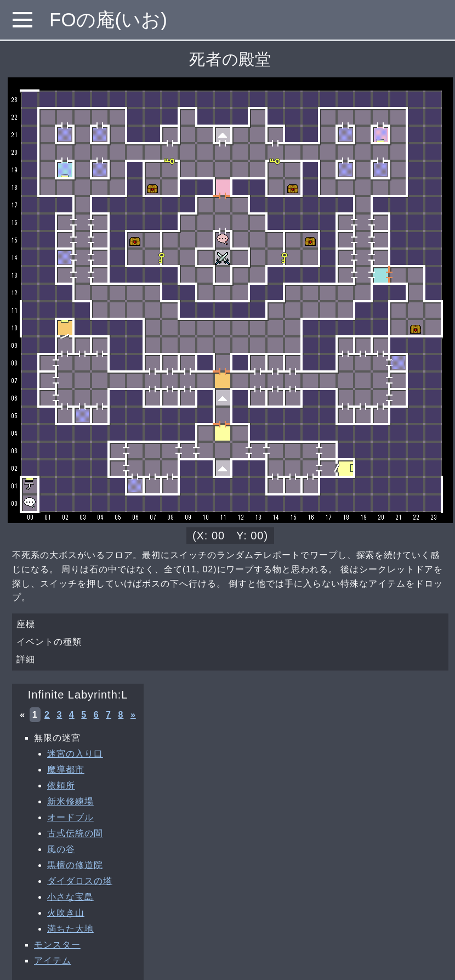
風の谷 (61, 849)
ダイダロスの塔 (80, 881)
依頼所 (61, 785)
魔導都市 (66, 770)
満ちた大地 (70, 929)
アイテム (53, 961)
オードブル (70, 817)
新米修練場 (70, 801)
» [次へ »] (133, 715)
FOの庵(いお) (108, 19)
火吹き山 (66, 913)
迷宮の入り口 (75, 754)
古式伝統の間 (75, 833)
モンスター (57, 945)
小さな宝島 (70, 897)
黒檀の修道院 (75, 865)
